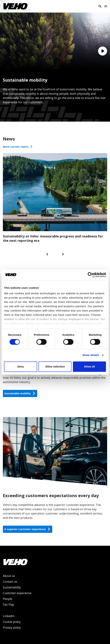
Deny (21, 366)
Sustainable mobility (20, 393)
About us (9, 576)
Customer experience (17, 593)
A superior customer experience (28, 529)
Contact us (10, 582)
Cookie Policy (85, 323)
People (8, 599)
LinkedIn (9, 616)
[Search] (100, 6)
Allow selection (55, 366)
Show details (91, 355)
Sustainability (12, 587)
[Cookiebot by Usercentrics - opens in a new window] (90, 275)
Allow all (89, 366)
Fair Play (8, 605)
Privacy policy (12, 628)
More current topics (18, 147)
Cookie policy (12, 622)
